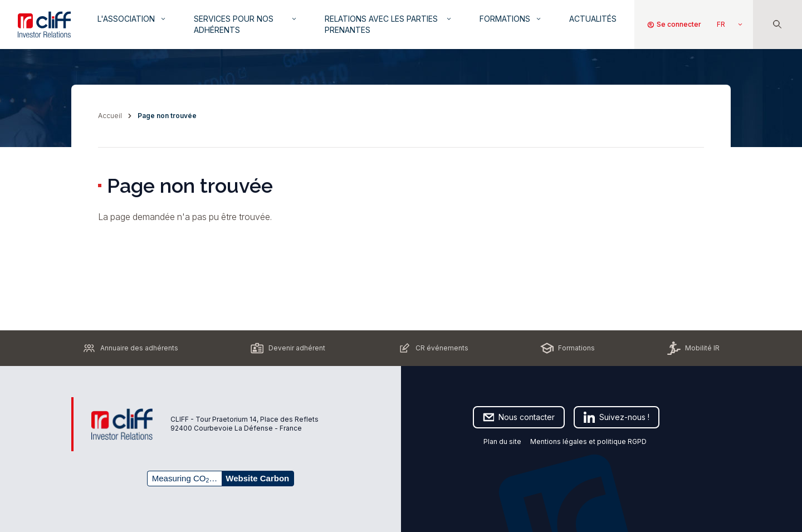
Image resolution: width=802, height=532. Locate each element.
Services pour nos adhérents (246, 24)
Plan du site (502, 441)
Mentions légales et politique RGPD (589, 441)
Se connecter (674, 25)
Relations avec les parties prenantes (389, 24)
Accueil (110, 116)
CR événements (433, 348)
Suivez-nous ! (617, 417)
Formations (511, 19)
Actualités (593, 19)
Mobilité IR (693, 348)
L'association (132, 19)
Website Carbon (257, 478)
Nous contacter (519, 417)
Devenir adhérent (288, 348)
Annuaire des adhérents (130, 348)
